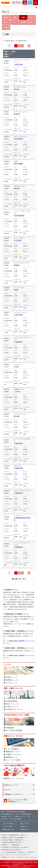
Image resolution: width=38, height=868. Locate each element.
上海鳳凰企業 (18, 493)
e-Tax (29, 817)
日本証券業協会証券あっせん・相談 (10, 814)
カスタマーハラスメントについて (27, 857)
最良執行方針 (19, 840)
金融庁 (3, 812)
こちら (5, 621)
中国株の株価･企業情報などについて (20, 641)
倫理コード (24, 835)
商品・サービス (25, 824)
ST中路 (16, 367)
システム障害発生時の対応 (9, 852)
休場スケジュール (11, 785)
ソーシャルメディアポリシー (21, 855)
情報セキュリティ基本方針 (26, 852)
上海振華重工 (18, 342)
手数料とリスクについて (9, 857)
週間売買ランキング (13, 752)
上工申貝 (17, 392)
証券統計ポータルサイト (7, 817)
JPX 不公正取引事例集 (15, 819)
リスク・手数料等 (20, 2)
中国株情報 (10, 728)
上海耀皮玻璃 (18, 468)
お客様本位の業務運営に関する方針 (12, 842)
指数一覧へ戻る (20, 579)
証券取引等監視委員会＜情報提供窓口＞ (16, 812)
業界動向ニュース (12, 680)
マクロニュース (11, 683)
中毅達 (16, 290)
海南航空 (17, 265)
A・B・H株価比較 (12, 749)
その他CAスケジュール (14, 709)
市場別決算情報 (11, 701)
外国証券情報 (14, 2)
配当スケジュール (12, 704)
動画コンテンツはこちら (15, 778)
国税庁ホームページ (20, 817)
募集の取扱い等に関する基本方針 (11, 850)
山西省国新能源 (19, 216)
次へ (29, 46)
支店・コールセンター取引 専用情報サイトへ (18, 801)
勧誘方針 (4, 835)
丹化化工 (17, 89)
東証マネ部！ (4, 819)
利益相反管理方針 (14, 835)
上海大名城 (17, 240)
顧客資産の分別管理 (7, 838)
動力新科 (17, 416)
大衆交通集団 (18, 139)
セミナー (7, 790)
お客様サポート (25, 830)
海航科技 (17, 188)
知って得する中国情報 (14, 730)
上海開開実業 (18, 547)
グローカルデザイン (9, 824)
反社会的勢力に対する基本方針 (11, 847)
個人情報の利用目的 (7, 840)
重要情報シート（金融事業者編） (11, 845)
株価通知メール (11, 757)
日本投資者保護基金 (26, 814)
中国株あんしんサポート (14, 794)
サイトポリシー (6, 855)
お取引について (25, 827)
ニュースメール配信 (13, 760)
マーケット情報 (7, 827)
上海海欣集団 (18, 315)
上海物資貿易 (18, 443)
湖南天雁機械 (18, 164)
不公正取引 (24, 847)
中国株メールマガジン (14, 754)
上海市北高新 (18, 64)
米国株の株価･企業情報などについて (20, 655)
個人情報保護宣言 (20, 838)
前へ (9, 46)
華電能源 (17, 114)
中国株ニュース (11, 677)
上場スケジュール (12, 707)
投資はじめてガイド (9, 830)
